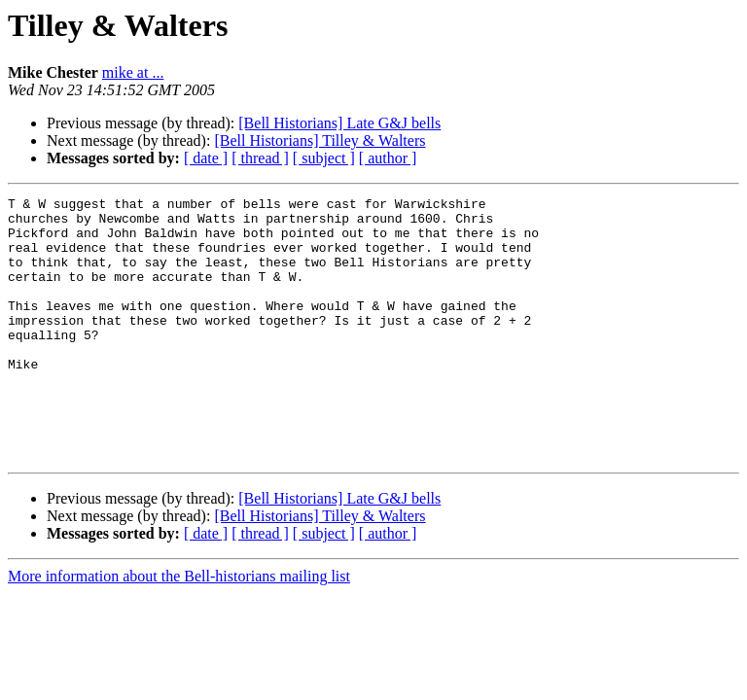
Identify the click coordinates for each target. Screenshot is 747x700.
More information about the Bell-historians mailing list (179, 629)
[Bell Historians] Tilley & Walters (320, 140)
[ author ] (388, 158)
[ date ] (206, 158)
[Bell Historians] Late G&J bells (339, 123)
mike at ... (133, 72)
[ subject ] (324, 158)
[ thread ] (260, 158)
